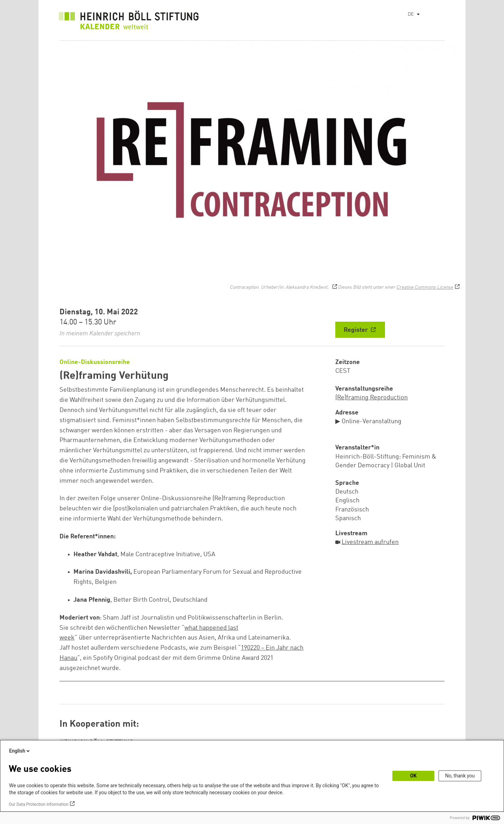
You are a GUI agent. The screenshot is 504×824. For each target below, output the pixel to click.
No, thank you (460, 776)
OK (414, 776)
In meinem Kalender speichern (100, 334)
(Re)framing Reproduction (372, 398)
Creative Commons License (425, 287)
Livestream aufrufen (370, 542)
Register (356, 330)
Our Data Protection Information (38, 804)
